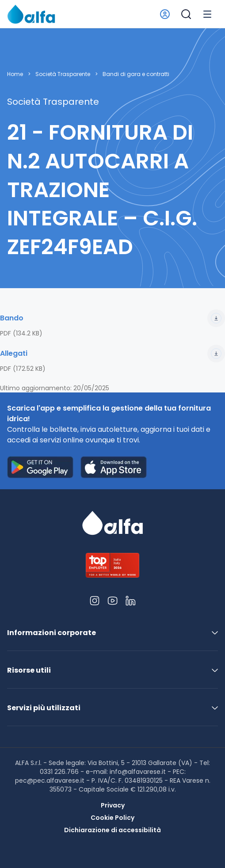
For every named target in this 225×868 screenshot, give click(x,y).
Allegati (112, 354)
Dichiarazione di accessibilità (112, 830)
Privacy (113, 805)
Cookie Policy (112, 818)
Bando (112, 318)
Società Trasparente (63, 74)
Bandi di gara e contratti (136, 74)
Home (15, 74)
